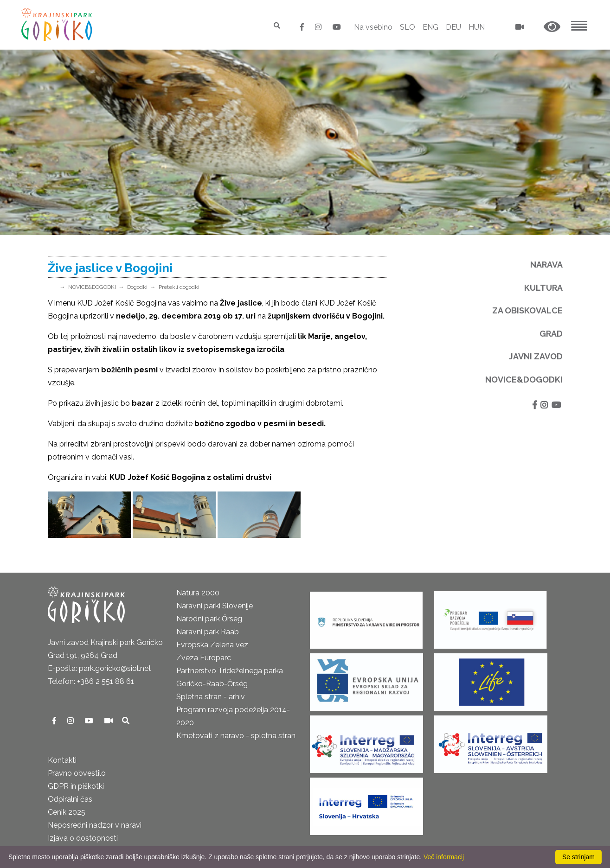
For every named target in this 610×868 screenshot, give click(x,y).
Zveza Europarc (204, 658)
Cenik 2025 (67, 812)
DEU (453, 27)
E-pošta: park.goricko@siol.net (100, 668)
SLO (408, 27)
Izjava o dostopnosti (83, 838)
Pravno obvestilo (77, 773)
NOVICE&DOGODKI (92, 287)
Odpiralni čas (70, 799)
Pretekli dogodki (179, 287)
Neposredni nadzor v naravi (95, 825)
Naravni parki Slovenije (215, 606)
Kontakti (62, 760)
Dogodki (137, 287)
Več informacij (444, 857)
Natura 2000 (198, 593)
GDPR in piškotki (76, 786)
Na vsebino (373, 27)
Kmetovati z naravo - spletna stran (236, 736)
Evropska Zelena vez (212, 645)
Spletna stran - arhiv (211, 697)
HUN (477, 27)
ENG (430, 27)
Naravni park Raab (208, 632)
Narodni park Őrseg (209, 619)
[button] (552, 27)
